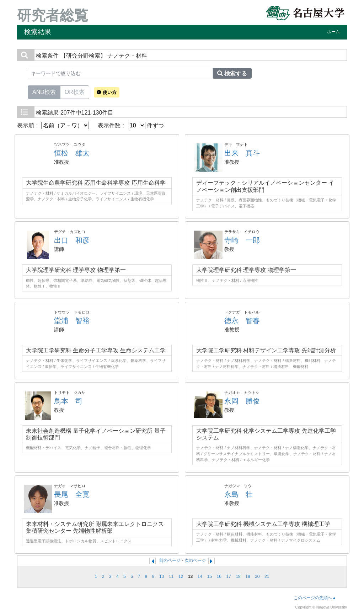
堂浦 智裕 (72, 321)
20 (257, 576)
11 (171, 576)
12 (181, 576)
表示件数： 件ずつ (131, 125)
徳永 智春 (242, 321)
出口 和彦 (72, 240)
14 (200, 576)
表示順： (53, 125)
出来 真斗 (242, 153)
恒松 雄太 (72, 153)
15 (209, 576)
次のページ (195, 560)
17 (229, 576)
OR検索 (75, 91)
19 (248, 576)
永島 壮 (239, 494)
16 (219, 576)
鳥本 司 (68, 401)
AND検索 (44, 91)
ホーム (333, 32)
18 (238, 576)
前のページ (170, 560)
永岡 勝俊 (242, 401)
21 (267, 576)
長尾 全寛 (72, 494)
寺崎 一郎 (242, 240)
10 (162, 576)
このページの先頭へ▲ (315, 598)
